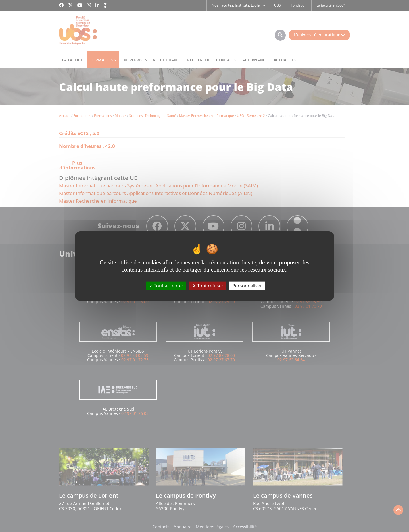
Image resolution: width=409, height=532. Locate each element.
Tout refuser (208, 286)
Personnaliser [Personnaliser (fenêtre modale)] (247, 286)
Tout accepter (166, 286)
